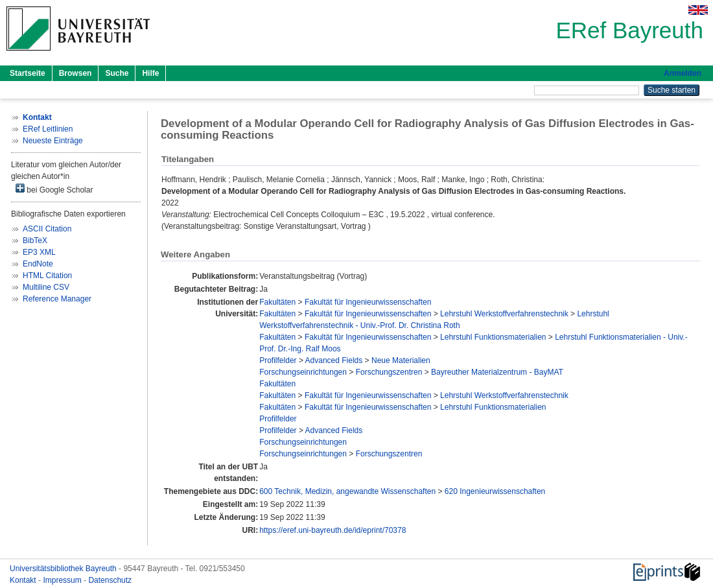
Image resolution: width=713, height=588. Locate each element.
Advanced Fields (334, 360)
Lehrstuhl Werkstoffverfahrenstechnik (504, 314)
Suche (117, 73)
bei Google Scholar (54, 189)
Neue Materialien (401, 360)
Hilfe (150, 73)
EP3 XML (39, 252)
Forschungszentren (389, 372)
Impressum (63, 580)
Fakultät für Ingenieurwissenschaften (368, 302)
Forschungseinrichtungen (303, 372)
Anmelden (683, 73)
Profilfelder (278, 360)
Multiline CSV (46, 287)
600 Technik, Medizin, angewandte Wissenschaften (347, 491)
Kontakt (24, 580)
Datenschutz (110, 580)
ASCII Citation (47, 229)
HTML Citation (47, 276)
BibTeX (35, 241)
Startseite (28, 73)
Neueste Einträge (53, 141)
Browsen (76, 73)
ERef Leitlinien (48, 129)
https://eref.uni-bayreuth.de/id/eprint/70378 (333, 530)
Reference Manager (57, 299)
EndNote (38, 264)
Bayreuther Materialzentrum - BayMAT (497, 372)
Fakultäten (277, 302)
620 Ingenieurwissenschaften (495, 491)
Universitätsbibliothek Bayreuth (64, 569)
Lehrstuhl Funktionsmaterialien (493, 337)
